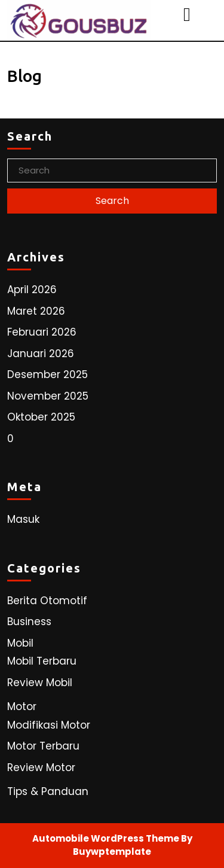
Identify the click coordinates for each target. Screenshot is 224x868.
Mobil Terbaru (42, 661)
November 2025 (48, 396)
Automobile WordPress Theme (106, 838)
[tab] (188, 14)
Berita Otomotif (47, 601)
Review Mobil (40, 683)
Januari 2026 (41, 354)
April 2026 (32, 290)
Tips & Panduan (48, 791)
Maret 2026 (36, 311)
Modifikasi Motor (49, 725)
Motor (22, 706)
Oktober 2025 (41, 417)
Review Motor (41, 768)
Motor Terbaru (43, 746)
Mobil (20, 643)
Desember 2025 (47, 374)
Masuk (23, 519)
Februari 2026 (42, 332)
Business (29, 622)
